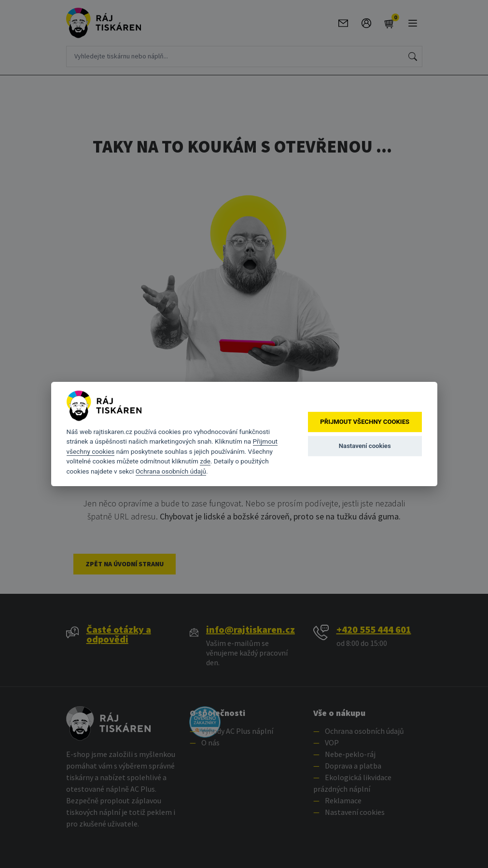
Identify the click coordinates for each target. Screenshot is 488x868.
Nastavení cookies (365, 446)
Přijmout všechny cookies (365, 422)
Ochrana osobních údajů (171, 471)
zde (205, 461)
